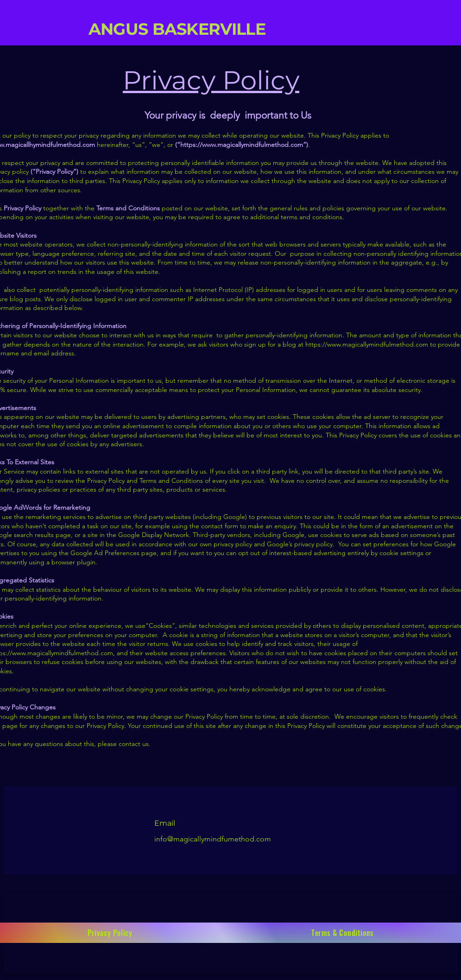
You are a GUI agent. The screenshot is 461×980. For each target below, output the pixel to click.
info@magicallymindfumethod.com (214, 839)
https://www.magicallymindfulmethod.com (242, 145)
